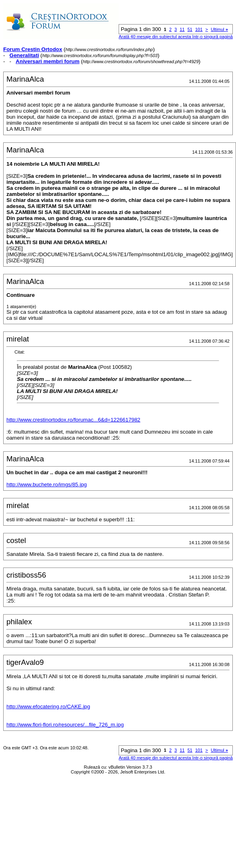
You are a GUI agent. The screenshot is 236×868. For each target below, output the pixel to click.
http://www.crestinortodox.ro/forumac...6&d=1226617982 (73, 420)
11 (182, 29)
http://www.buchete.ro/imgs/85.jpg (47, 484)
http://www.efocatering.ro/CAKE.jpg (48, 707)
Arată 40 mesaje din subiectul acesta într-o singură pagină (176, 37)
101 (199, 29)
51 (190, 29)
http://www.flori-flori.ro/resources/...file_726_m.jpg (65, 725)
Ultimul (219, 29)
